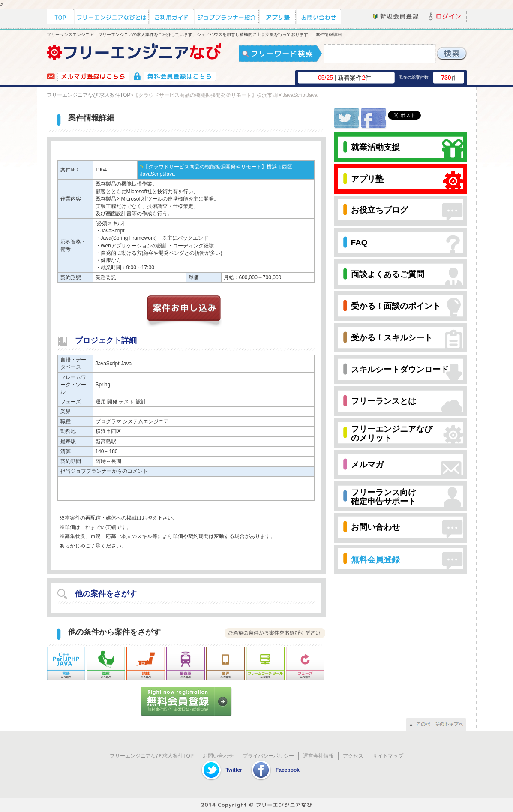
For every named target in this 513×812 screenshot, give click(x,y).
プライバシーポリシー (268, 756)
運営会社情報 (318, 756)
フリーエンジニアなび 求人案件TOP (89, 95)
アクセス (353, 756)
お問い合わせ (218, 756)
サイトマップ (388, 756)
